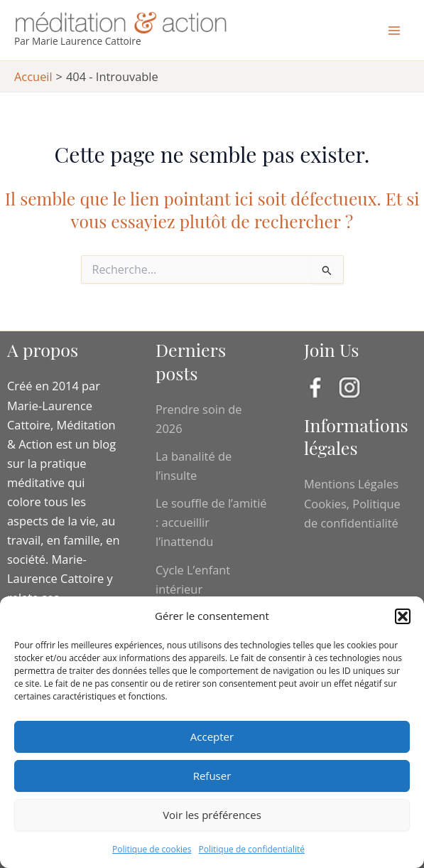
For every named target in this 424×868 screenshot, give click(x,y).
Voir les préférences (212, 815)
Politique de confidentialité (252, 849)
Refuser (212, 776)
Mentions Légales (351, 484)
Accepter (212, 736)
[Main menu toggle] (394, 30)
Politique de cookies (152, 849)
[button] (403, 616)
